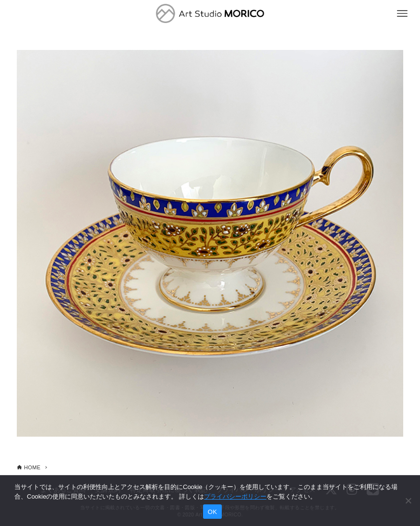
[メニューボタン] (402, 13)
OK (212, 512)
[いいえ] (408, 501)
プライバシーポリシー (235, 496)
